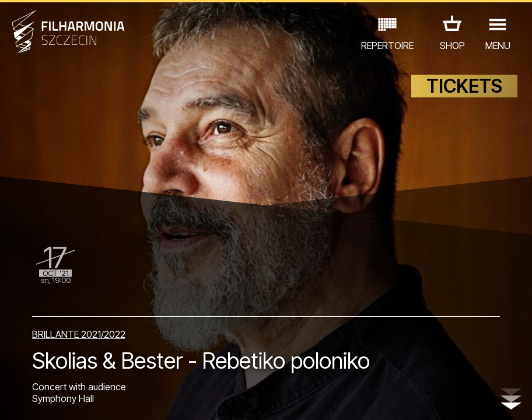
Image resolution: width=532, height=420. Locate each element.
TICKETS (464, 86)
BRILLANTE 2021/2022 (79, 334)
